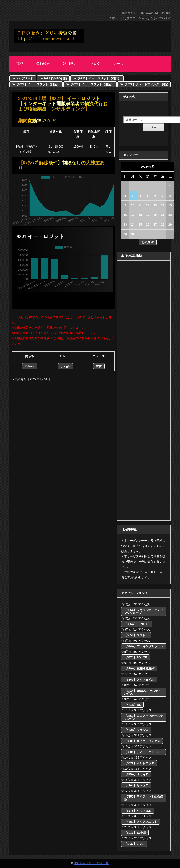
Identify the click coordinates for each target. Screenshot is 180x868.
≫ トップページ (23, 78)
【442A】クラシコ (136, 730)
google (66, 366)
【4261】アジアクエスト (140, 822)
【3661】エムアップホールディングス (143, 717)
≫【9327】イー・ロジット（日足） (36, 84)
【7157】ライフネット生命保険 (143, 798)
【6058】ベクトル (136, 635)
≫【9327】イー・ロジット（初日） (97, 78)
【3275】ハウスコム (137, 811)
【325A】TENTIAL (137, 624)
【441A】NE (132, 705)
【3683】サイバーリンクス (142, 741)
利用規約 (70, 64)
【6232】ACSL (134, 844)
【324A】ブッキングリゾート (144, 646)
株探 (99, 366)
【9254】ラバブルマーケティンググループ (143, 611)
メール (119, 64)
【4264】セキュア (136, 785)
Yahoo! (30, 366)
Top (20, 64)
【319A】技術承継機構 (139, 668)
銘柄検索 (43, 64)
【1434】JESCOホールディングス (143, 692)
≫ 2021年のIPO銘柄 (53, 78)
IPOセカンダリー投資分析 (92, 863)
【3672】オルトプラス (139, 763)
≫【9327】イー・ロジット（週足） (90, 84)
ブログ (95, 64)
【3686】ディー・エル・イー (143, 752)
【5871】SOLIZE (135, 657)
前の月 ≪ (148, 242)
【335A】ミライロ (136, 774)
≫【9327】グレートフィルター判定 (144, 84)
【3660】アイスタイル (139, 680)
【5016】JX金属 (135, 833)
